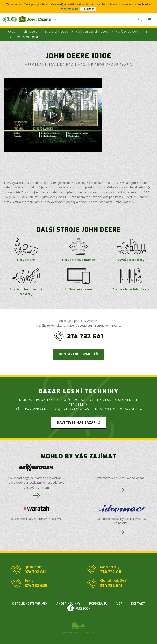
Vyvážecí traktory (127, 32)
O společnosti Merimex (30, 604)
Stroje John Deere (57, 32)
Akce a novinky (68, 604)
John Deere (30, 32)
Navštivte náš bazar (76, 423)
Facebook (83, 609)
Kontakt (138, 604)
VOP (119, 604)
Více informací (70, 9)
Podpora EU (98, 604)
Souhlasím (88, 9)
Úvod (12, 32)
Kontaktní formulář (78, 354)
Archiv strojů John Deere (92, 32)
